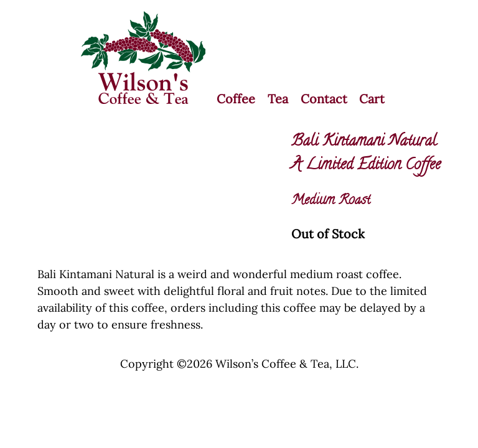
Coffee (236, 99)
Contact (324, 99)
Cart (372, 99)
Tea (278, 99)
